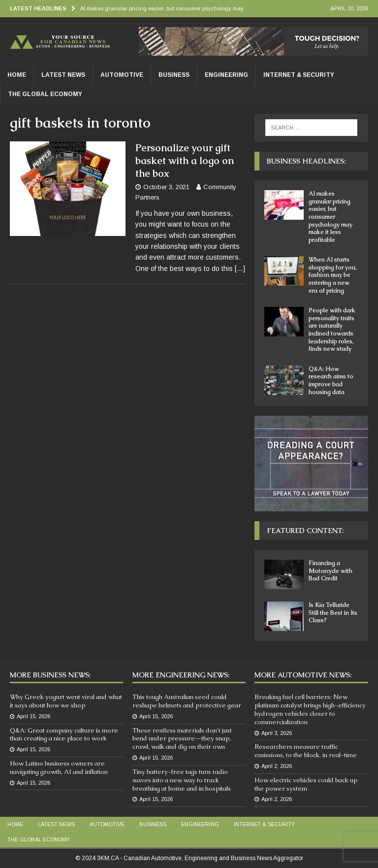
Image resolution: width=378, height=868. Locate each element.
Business (174, 75)
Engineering (226, 75)
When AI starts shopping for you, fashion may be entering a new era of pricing (333, 275)
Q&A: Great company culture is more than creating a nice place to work (64, 734)
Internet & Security (299, 75)
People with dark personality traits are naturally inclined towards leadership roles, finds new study (332, 330)
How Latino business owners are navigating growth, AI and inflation (59, 768)
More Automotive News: (303, 675)
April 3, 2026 (277, 733)
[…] (240, 268)
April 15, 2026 (33, 716)
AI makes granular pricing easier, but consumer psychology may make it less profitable (331, 217)
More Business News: (50, 675)
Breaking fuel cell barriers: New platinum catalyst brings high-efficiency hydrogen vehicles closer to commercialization (310, 709)
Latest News (63, 75)
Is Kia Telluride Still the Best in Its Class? (333, 613)
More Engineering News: (181, 675)
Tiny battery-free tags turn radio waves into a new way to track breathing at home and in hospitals (182, 780)
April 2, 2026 (277, 766)
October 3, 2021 (166, 187)
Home (17, 75)
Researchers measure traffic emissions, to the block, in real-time (306, 751)
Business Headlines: (306, 161)
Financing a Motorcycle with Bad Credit (331, 571)
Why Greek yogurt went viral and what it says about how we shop (66, 701)
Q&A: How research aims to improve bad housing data (331, 381)
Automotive (122, 75)
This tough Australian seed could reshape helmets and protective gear (187, 701)
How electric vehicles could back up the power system (306, 784)
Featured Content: (305, 531)
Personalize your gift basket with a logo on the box (185, 161)
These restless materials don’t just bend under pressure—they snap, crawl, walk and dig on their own (182, 739)
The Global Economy (45, 94)
